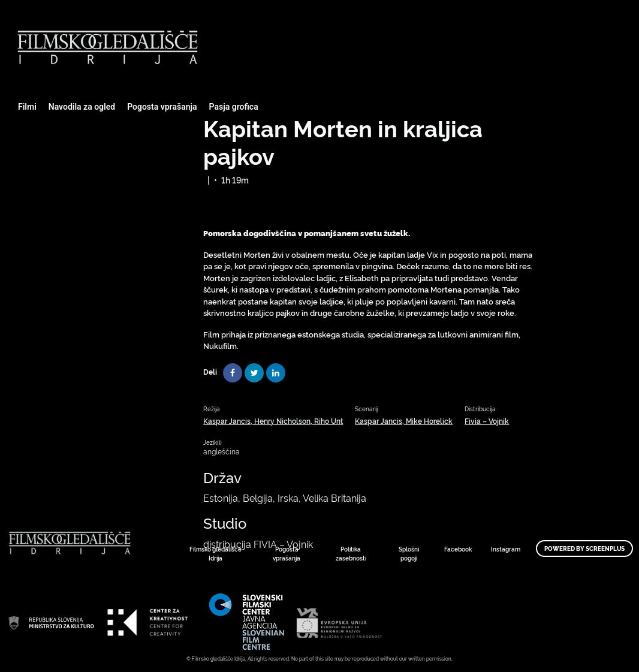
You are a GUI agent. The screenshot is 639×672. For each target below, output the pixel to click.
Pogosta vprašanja (162, 107)
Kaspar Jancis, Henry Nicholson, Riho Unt (273, 421)
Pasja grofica (234, 107)
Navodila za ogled (82, 107)
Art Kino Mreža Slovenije (51, 622)
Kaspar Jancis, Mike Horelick (404, 421)
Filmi (27, 107)
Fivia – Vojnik (487, 421)
